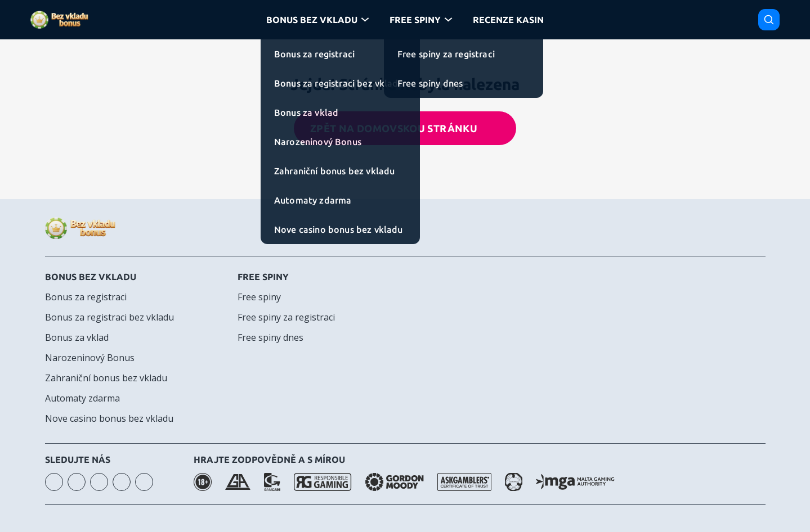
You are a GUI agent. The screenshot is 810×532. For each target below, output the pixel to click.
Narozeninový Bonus (90, 358)
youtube (77, 482)
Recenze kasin (508, 20)
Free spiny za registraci (286, 317)
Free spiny (263, 277)
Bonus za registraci (86, 297)
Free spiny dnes (270, 337)
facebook (99, 482)
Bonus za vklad (77, 337)
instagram (54, 482)
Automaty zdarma (82, 398)
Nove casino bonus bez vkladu (109, 418)
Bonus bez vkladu (91, 277)
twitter (144, 482)
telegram (122, 482)
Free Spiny (415, 20)
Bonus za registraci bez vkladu (109, 317)
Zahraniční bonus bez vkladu (106, 378)
